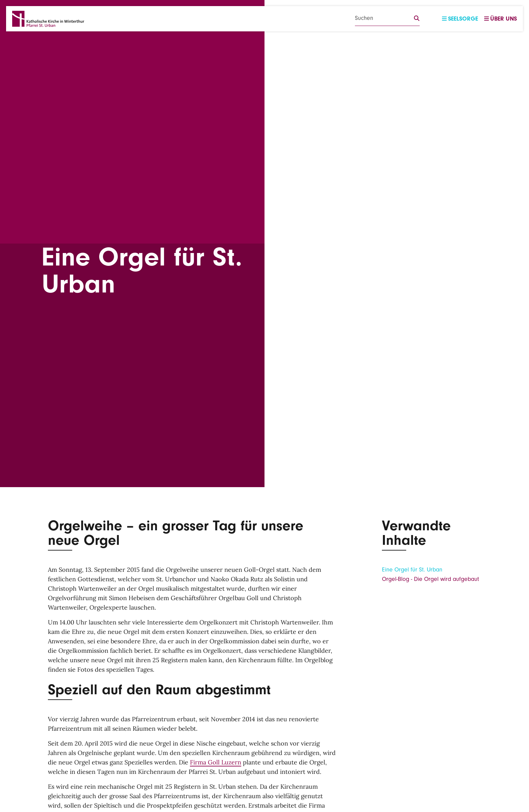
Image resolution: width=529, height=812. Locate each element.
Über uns (500, 19)
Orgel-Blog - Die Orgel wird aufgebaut (430, 579)
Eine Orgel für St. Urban (412, 570)
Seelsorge (460, 19)
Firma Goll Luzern (216, 762)
